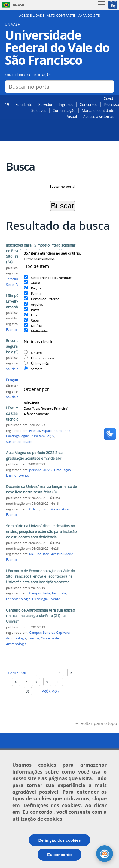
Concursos (88, 104)
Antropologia (16, 638)
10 (59, 682)
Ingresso (66, 104)
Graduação (63, 470)
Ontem (36, 353)
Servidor (46, 104)
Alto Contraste (61, 16)
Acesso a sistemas (99, 116)
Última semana (43, 358)
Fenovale (59, 593)
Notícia (36, 326)
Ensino (11, 475)
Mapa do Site (88, 16)
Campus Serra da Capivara (49, 633)
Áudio (36, 283)
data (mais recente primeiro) (46, 408)
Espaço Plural (52, 431)
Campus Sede (40, 593)
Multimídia (39, 331)
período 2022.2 (41, 470)
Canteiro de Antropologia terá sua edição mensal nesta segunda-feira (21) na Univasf (40, 616)
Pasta (35, 310)
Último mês (40, 363)
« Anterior (17, 673)
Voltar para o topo (99, 723)
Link (34, 315)
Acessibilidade (32, 16)
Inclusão (43, 554)
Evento (36, 293)
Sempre (37, 369)
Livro (45, 509)
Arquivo (37, 304)
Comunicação (64, 110)
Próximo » (51, 691)
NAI (32, 554)
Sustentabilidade (19, 442)
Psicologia (40, 599)
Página (36, 288)
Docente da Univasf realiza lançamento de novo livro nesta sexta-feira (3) (41, 489)
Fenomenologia (18, 599)
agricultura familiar (36, 436)
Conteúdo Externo (45, 299)
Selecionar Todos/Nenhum (52, 278)
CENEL (34, 509)
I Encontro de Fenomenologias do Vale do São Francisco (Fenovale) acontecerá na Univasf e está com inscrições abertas (40, 576)
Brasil (19, 5)
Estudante (24, 104)
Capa (35, 320)
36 (28, 691)
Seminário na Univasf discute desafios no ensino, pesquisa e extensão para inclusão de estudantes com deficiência (41, 531)
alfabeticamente (36, 414)
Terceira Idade (17, 279)
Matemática (59, 509)
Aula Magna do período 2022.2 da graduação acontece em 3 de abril (35, 456)
